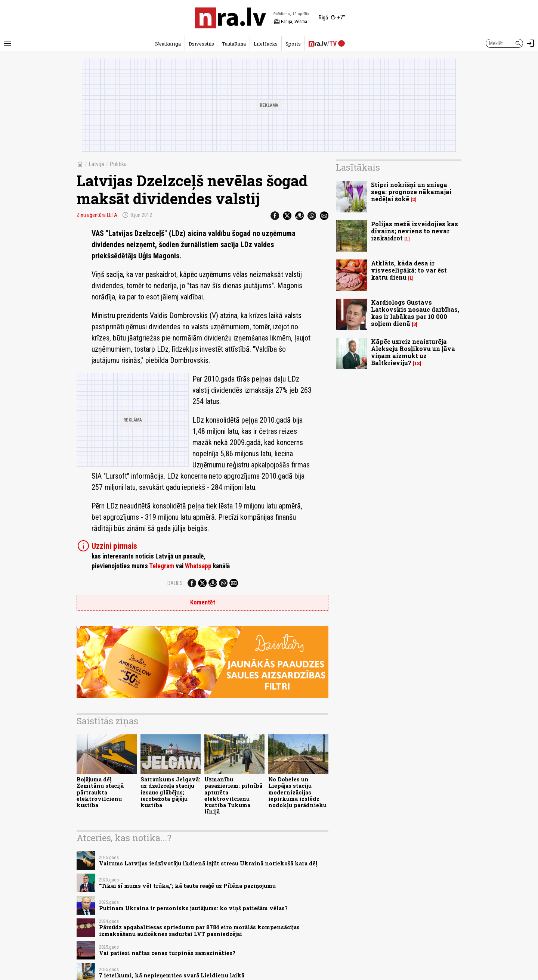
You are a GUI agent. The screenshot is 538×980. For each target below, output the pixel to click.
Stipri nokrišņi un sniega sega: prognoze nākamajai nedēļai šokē (411, 192)
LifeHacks (266, 44)
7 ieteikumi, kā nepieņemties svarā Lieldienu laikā (172, 975)
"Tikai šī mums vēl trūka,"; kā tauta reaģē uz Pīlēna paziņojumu (187, 886)
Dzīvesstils (201, 44)
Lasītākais (358, 167)
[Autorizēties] (531, 43)
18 (417, 363)
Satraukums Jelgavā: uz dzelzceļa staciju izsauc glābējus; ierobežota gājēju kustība (170, 792)
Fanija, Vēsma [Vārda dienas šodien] (290, 22)
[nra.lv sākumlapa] (231, 18)
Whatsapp (198, 566)
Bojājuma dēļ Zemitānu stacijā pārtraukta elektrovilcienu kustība (100, 792)
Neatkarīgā (168, 44)
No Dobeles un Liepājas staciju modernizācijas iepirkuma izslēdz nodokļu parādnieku (297, 792)
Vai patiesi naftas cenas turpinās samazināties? (167, 953)
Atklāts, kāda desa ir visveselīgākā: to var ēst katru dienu (409, 270)
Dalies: (176, 583)
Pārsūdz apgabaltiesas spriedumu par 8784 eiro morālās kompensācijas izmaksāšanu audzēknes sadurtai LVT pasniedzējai (199, 930)
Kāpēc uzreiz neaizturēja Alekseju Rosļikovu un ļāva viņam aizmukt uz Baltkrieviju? (413, 352)
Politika (118, 164)
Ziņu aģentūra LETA (97, 215)
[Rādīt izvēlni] (7, 43)
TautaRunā (234, 44)
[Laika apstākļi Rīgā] (332, 18)
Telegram (162, 566)
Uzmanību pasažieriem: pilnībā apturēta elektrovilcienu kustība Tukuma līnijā (233, 795)
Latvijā (96, 164)
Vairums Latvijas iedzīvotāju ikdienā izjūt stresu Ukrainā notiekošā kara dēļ (208, 863)
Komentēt (203, 602)
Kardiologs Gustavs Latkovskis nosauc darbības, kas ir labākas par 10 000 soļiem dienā (415, 313)
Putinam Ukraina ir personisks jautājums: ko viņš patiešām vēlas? (193, 908)
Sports (293, 44)
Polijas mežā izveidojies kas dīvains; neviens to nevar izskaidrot (415, 231)
